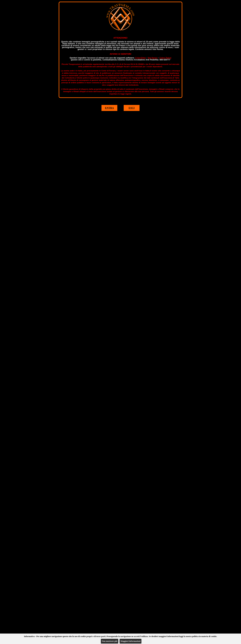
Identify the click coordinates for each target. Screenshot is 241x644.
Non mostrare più (110, 641)
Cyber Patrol (165, 58)
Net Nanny (153, 58)
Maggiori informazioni (130, 641)
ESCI (132, 108)
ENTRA (109, 108)
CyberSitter (140, 58)
